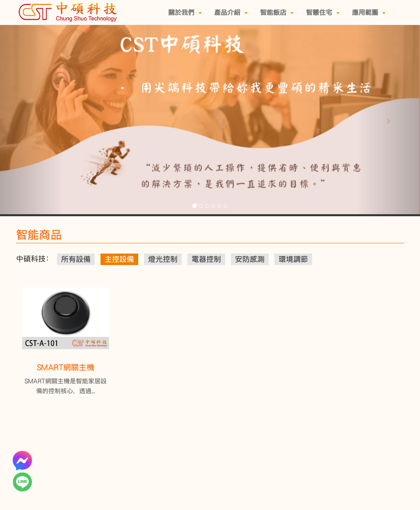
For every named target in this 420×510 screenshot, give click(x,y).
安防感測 (250, 259)
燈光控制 (163, 259)
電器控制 (206, 259)
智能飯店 (277, 12)
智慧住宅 (323, 12)
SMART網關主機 (66, 367)
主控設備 (119, 259)
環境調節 (293, 259)
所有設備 (76, 259)
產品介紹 (231, 12)
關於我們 (185, 12)
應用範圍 (369, 12)
